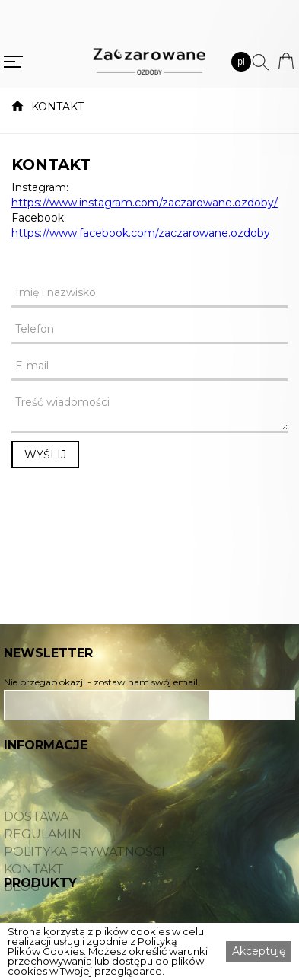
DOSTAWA (36, 832)
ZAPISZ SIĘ (253, 705)
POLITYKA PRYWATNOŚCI (84, 867)
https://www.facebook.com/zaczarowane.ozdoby (141, 233)
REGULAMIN (43, 849)
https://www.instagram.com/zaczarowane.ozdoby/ (145, 203)
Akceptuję (259, 951)
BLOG (22, 902)
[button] (241, 62)
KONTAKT (57, 107)
